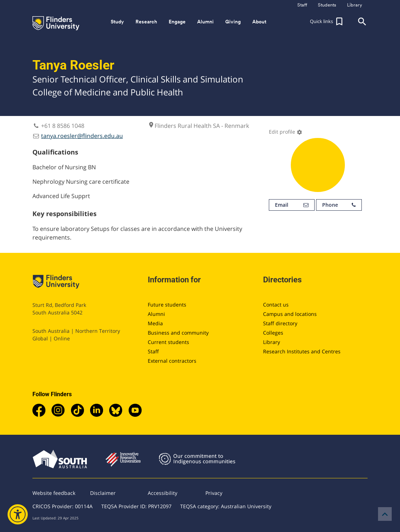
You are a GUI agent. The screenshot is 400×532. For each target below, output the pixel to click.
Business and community (178, 333)
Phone (339, 205)
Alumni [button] (205, 22)
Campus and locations (290, 314)
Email (292, 205)
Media (155, 323)
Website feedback (54, 493)
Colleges (273, 333)
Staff (153, 351)
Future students (167, 305)
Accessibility (163, 493)
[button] (327, 22)
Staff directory (280, 323)
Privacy (214, 493)
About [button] (259, 22)
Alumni (156, 314)
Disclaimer (103, 493)
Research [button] (146, 22)
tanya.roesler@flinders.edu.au (82, 136)
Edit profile (286, 132)
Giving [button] (233, 22)
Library (272, 342)
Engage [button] (177, 22)
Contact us (276, 305)
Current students (168, 342)
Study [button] (117, 22)
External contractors (172, 361)
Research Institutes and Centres (302, 351)
